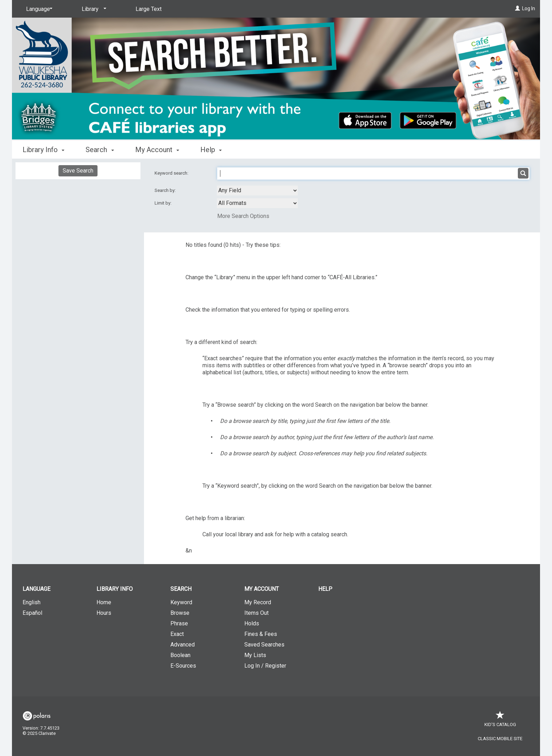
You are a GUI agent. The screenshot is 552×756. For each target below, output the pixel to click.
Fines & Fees (261, 634)
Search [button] (100, 150)
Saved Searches (264, 645)
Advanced (183, 645)
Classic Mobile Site (500, 739)
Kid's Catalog (500, 721)
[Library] (93, 9)
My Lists (255, 655)
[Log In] (517, 8)
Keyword (181, 602)
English (32, 602)
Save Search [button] (78, 171)
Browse (180, 613)
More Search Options (243, 216)
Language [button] (36, 589)
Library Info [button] (43, 150)
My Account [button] (157, 150)
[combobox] (257, 190)
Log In (529, 8)
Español (32, 613)
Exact (177, 634)
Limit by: (164, 203)
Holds (252, 623)
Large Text (149, 9)
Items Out (256, 613)
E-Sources (183, 666)
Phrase (179, 623)
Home (104, 602)
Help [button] (211, 150)
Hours (104, 613)
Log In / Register (265, 666)
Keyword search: (172, 173)
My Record (258, 602)
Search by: (166, 190)
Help (325, 589)
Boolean (180, 655)
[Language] (38, 9)
